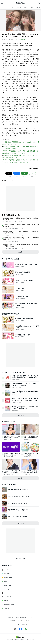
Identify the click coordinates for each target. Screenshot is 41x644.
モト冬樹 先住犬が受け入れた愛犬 (17, 503)
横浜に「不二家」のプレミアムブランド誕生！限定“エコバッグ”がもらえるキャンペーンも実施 (25, 400)
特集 (26, 8)
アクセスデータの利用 (21, 624)
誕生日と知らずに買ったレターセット (18, 490)
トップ (3, 8)
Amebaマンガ (7, 597)
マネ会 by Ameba (8, 578)
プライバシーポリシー (24, 621)
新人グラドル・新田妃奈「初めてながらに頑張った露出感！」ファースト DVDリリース (31, 438)
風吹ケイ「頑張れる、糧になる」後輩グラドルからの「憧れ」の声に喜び (31, 472)
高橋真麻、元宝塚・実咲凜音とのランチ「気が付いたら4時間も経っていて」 (21, 219)
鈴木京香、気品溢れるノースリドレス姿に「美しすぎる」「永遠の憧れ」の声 (25, 407)
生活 (31, 8)
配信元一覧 (10, 617)
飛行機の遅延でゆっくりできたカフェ (18, 510)
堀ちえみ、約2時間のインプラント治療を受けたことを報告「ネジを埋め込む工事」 (21, 232)
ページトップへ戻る (21, 558)
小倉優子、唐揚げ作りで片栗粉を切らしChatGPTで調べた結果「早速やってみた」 (21, 245)
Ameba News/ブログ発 (19, 40)
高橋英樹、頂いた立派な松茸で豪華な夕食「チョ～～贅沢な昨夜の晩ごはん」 (21, 239)
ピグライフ (6, 601)
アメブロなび (7, 608)
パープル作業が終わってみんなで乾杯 (18, 496)
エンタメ (11, 8)
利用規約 (13, 621)
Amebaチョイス (7, 570)
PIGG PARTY (6, 593)
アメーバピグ (7, 589)
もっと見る (21, 252)
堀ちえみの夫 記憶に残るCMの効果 (18, 517)
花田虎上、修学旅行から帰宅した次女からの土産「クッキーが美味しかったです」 (21, 226)
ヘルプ (32, 617)
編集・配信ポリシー (22, 617)
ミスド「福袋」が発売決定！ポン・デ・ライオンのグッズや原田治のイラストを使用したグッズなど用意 (25, 378)
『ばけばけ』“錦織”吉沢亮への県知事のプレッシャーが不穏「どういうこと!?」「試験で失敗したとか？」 (12, 473)
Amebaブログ (7, 581)
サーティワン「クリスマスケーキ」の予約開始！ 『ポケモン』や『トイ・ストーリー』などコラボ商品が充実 (31, 456)
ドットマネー (7, 574)
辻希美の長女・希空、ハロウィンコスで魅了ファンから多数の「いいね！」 (25, 384)
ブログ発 (19, 8)
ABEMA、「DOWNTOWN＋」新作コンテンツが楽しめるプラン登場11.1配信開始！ (12, 455)
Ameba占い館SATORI (9, 605)
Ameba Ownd (7, 585)
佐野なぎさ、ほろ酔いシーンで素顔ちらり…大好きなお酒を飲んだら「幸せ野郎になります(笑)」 (12, 438)
